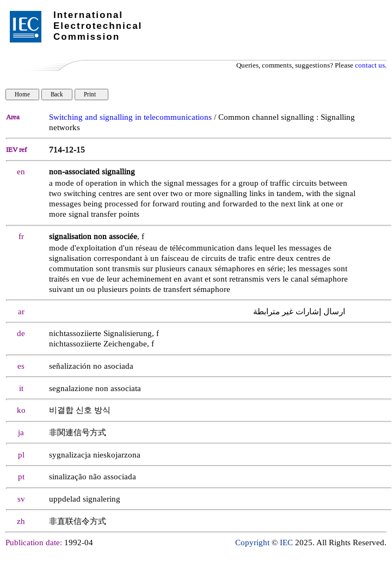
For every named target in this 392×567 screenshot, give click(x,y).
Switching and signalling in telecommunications (130, 117)
